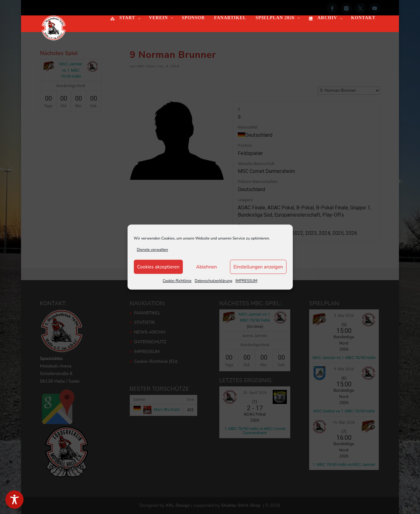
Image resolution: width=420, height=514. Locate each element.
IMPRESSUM (246, 281)
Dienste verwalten (153, 250)
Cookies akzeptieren (158, 267)
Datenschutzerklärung (214, 281)
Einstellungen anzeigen (258, 267)
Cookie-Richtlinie (177, 281)
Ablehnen (206, 267)
